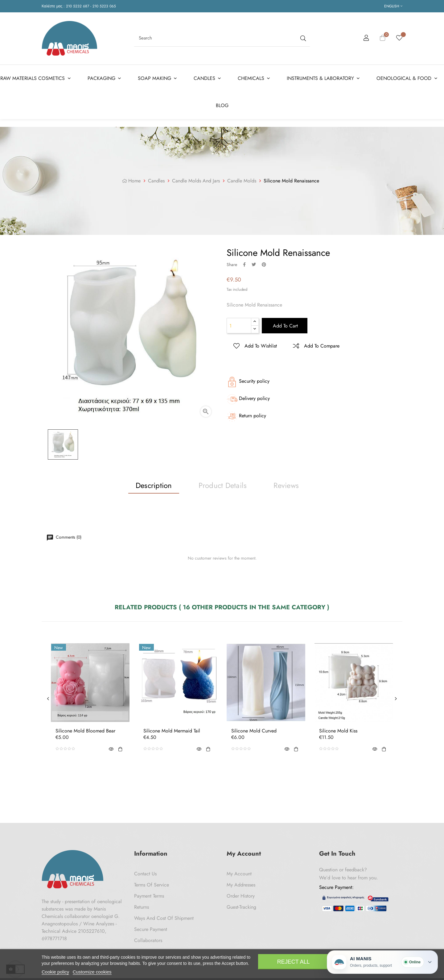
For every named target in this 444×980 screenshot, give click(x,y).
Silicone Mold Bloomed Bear (85, 731)
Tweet (254, 265)
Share (244, 265)
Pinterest (264, 265)
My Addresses (241, 885)
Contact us (145, 874)
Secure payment (151, 929)
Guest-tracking (241, 907)
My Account (239, 874)
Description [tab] (154, 485)
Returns (142, 907)
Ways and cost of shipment (164, 918)
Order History (241, 896)
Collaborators (148, 940)
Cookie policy (55, 972)
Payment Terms (149, 896)
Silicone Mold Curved (254, 731)
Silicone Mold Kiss (338, 731)
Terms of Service (152, 885)
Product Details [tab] (223, 485)
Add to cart (285, 326)
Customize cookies (92, 972)
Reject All (294, 962)
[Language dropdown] (393, 6)
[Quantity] (239, 326)
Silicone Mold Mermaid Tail (172, 731)
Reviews (286, 485)
